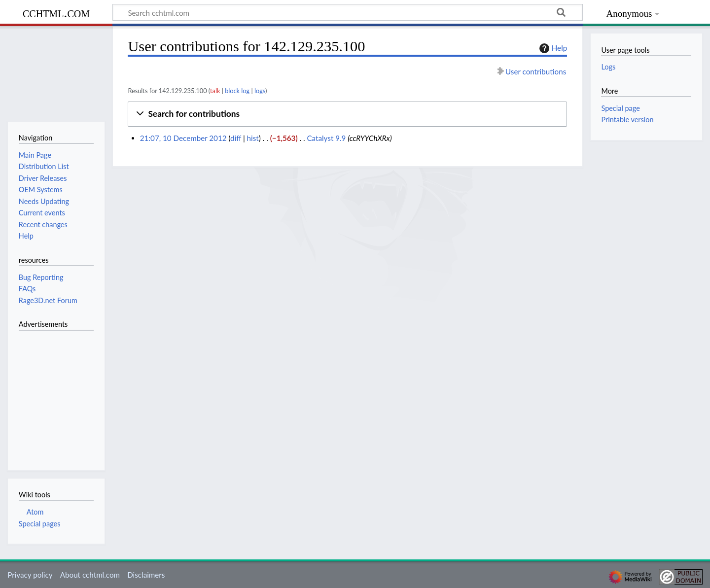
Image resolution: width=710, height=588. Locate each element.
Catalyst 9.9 (326, 138)
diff (236, 138)
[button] (347, 114)
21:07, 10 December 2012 (183, 138)
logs (260, 91)
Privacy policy (30, 575)
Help (552, 48)
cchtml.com (56, 13)
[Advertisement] (48, 395)
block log (237, 91)
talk (215, 91)
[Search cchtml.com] (348, 12)
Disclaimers (146, 575)
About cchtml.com (90, 575)
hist (253, 138)
